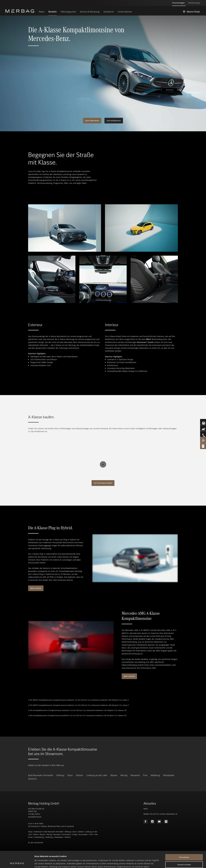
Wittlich (32, 779)
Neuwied (135, 775)
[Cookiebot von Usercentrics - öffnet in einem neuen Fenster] (17, 863)
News (146, 809)
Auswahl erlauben (184, 849)
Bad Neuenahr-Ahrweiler (41, 775)
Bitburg (60, 775)
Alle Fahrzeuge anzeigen (103, 483)
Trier (145, 775)
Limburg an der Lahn (97, 775)
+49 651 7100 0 (34, 814)
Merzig (124, 775)
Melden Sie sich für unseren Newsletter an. (161, 814)
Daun (70, 775)
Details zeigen (139, 863)
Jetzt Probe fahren (92, 121)
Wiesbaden (169, 775)
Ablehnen (184, 856)
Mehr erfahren (36, 588)
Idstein (80, 775)
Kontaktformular (35, 817)
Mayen (114, 775)
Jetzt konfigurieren (114, 121)
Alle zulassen (184, 842)
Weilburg (155, 775)
